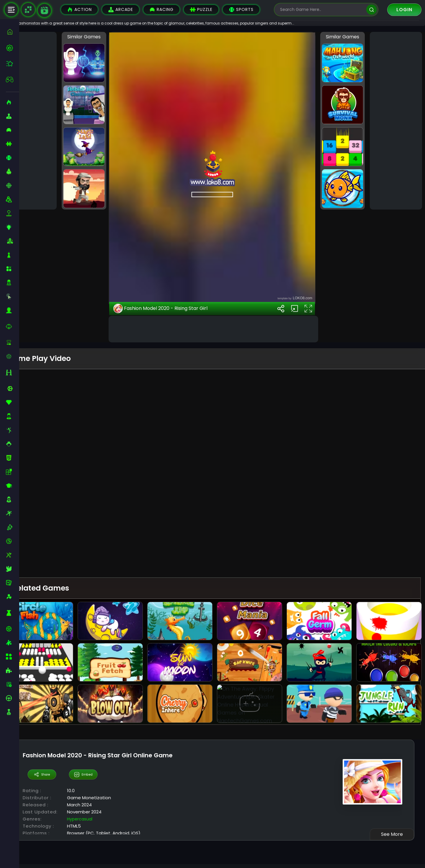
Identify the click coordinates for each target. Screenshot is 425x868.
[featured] (13, 64)
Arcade (121, 10)
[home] (13, 32)
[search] (372, 10)
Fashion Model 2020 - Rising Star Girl (175, 567)
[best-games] (13, 48)
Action (79, 10)
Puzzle (201, 10)
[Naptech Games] (28, 10)
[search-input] (322, 10)
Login (404, 10)
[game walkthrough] (44, 10)
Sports (241, 10)
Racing (161, 10)
